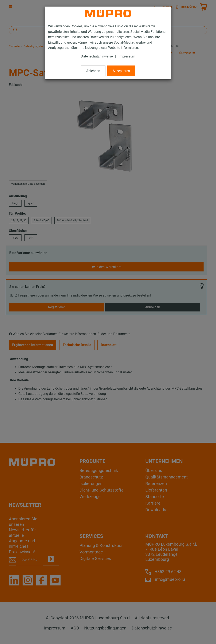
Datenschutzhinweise (97, 56)
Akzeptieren (121, 71)
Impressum (127, 56)
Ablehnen (93, 71)
